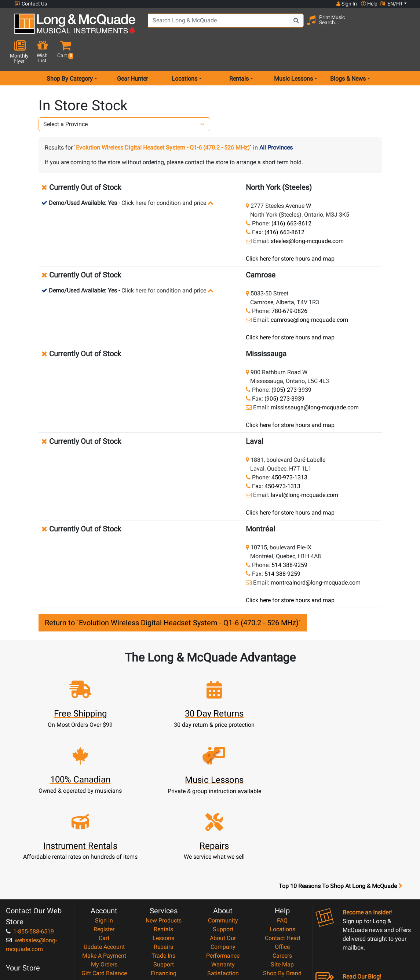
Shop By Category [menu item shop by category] (70, 53)
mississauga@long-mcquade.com (315, 381)
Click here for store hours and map (290, 233)
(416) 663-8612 (291, 197)
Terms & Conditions (223, 908)
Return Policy (223, 926)
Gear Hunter (132, 53)
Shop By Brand (282, 882)
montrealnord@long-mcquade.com (316, 557)
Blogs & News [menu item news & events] (348, 53)
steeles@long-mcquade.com (307, 215)
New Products (164, 829)
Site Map (282, 873)
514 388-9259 (289, 539)
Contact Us (31, 4)
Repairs (163, 855)
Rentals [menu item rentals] (239, 53)
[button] (404, 27)
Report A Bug (282, 899)
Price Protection (223, 899)
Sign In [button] (346, 4)
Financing (164, 882)
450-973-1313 (289, 451)
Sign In (104, 829)
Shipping (163, 899)
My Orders (104, 873)
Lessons (163, 846)
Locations (282, 838)
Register (104, 838)
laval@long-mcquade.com (304, 469)
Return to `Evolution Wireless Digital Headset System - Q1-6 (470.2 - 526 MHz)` (173, 597)
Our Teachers (223, 934)
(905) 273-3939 (291, 364)
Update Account (104, 855)
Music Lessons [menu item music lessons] (293, 53)
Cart (104, 846)
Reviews (282, 890)
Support (164, 873)
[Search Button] (291, 26)
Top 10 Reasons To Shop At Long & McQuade (340, 795)
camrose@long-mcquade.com (309, 294)
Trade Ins (163, 864)
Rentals (163, 838)
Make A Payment (104, 864)
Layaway (164, 890)
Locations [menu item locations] (185, 53)
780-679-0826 (289, 285)
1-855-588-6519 (30, 840)
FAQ (282, 829)
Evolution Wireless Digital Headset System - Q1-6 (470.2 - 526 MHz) (163, 121)
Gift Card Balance (104, 882)
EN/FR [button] (391, 4)
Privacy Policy (223, 917)
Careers (282, 864)
